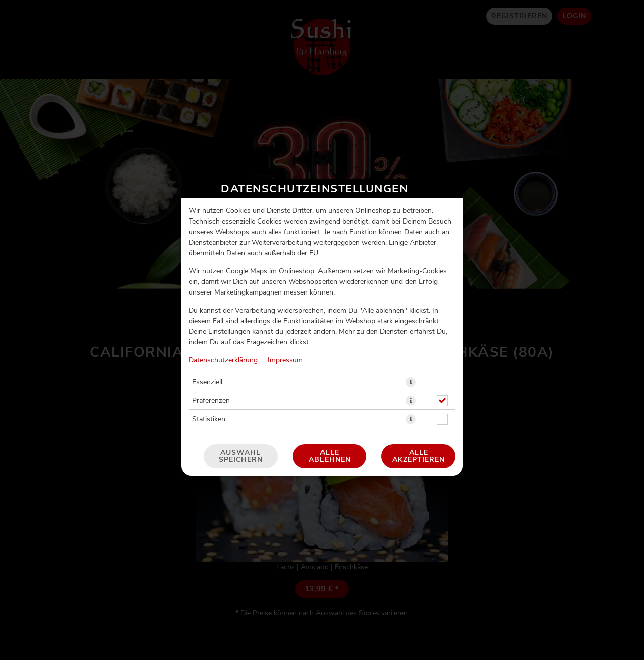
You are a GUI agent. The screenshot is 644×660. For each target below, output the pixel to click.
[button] (411, 308)
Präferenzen (211, 326)
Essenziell (207, 308)
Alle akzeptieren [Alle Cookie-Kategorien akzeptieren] (419, 382)
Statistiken (209, 345)
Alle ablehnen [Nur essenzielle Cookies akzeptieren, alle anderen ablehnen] (330, 382)
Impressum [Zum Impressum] (285, 286)
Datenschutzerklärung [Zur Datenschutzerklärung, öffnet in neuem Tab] (223, 286)
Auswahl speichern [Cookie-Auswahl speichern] (241, 382)
